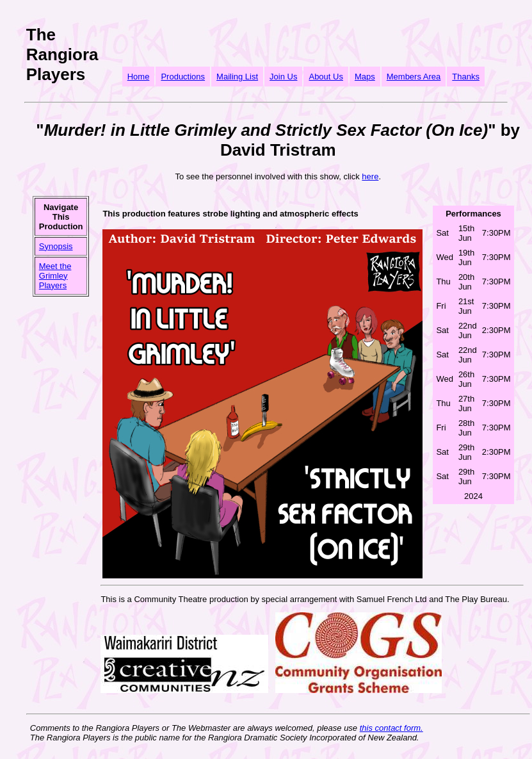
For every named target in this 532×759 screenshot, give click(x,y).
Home (139, 77)
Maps (365, 77)
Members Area (414, 77)
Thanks (466, 77)
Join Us (283, 77)
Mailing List (237, 77)
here (370, 176)
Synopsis (56, 246)
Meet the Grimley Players (55, 276)
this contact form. (391, 728)
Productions (183, 77)
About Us (326, 77)
